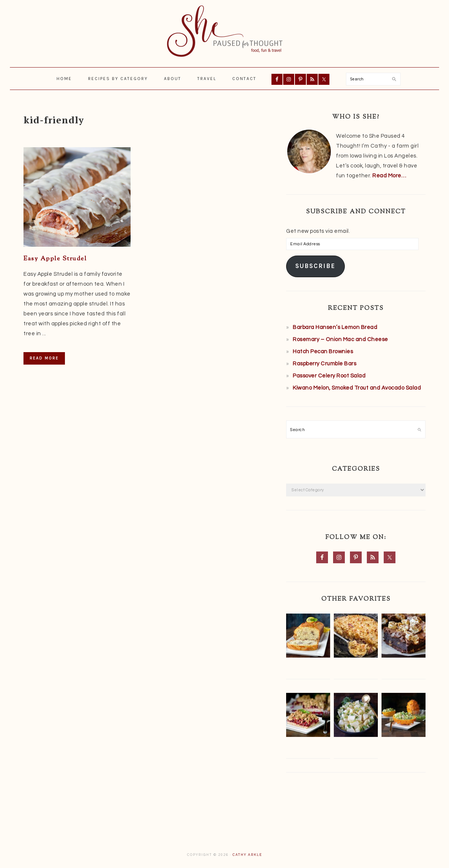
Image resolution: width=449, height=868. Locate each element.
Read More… (389, 176)
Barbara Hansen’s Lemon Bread (335, 327)
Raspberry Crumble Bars (324, 364)
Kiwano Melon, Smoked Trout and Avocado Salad (357, 388)
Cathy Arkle (247, 855)
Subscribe (315, 266)
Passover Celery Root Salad (329, 376)
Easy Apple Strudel (55, 259)
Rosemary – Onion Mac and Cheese (340, 339)
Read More (44, 358)
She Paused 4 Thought (224, 31)
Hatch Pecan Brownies (323, 352)
